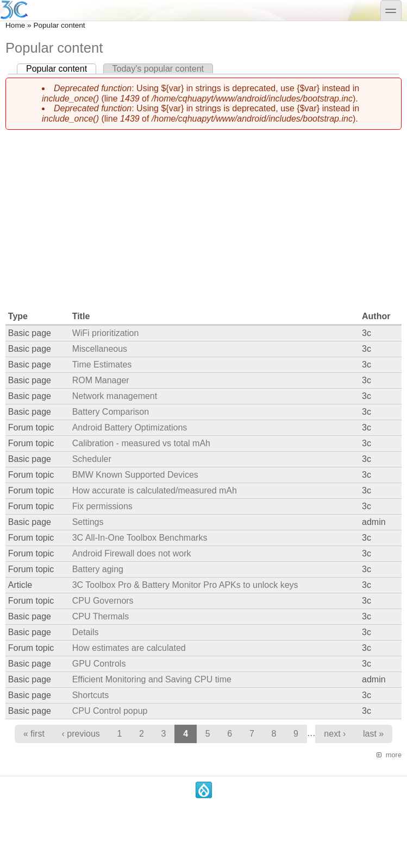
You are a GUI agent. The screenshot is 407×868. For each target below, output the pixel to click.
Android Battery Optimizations (130, 427)
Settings (88, 522)
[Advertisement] (203, 214)
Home (15, 25)
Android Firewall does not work (132, 553)
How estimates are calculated (129, 648)
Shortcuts (91, 695)
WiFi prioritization (106, 333)
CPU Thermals (101, 616)
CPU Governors (103, 601)
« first (34, 734)
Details (86, 632)
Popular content (61, 69)
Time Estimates (102, 365)
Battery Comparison (111, 412)
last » (373, 734)
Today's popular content (158, 69)
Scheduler (92, 459)
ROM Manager (101, 380)
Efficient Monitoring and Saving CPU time (152, 679)
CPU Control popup (110, 711)
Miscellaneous (100, 349)
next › (335, 734)
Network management (115, 396)
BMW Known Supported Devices (135, 475)
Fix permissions (102, 506)
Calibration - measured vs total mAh (141, 443)
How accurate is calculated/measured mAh (155, 490)
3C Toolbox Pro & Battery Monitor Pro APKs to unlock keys (185, 585)
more (394, 755)
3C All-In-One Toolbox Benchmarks (140, 538)
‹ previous (81, 734)
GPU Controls (99, 664)
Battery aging (98, 569)
